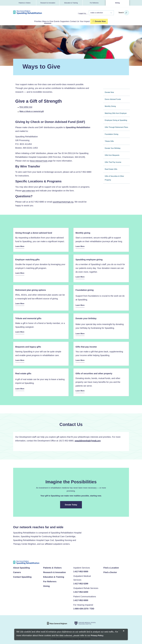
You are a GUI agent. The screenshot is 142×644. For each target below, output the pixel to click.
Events (54, 21)
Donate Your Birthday (113, 148)
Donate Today (71, 504)
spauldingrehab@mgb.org (64, 202)
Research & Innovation (48, 3)
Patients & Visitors (25, 3)
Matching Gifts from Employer (116, 113)
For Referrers (94, 3)
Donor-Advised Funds (40, 160)
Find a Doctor (110, 572)
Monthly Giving (110, 106)
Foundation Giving (112, 134)
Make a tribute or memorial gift (33, 111)
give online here (29, 190)
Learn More (20, 246)
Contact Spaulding (22, 576)
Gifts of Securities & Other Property (114, 178)
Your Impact (98, 21)
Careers (17, 572)
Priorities (25, 21)
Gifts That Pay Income (113, 162)
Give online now (27, 107)
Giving (117, 3)
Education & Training (71, 3)
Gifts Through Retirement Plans (116, 127)
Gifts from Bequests (112, 155)
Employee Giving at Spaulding (116, 120)
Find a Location (111, 567)
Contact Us (82, 21)
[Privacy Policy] (97, 636)
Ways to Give (40, 21)
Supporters (67, 21)
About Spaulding (21, 567)
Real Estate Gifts (111, 169)
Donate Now (109, 92)
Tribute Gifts (109, 141)
